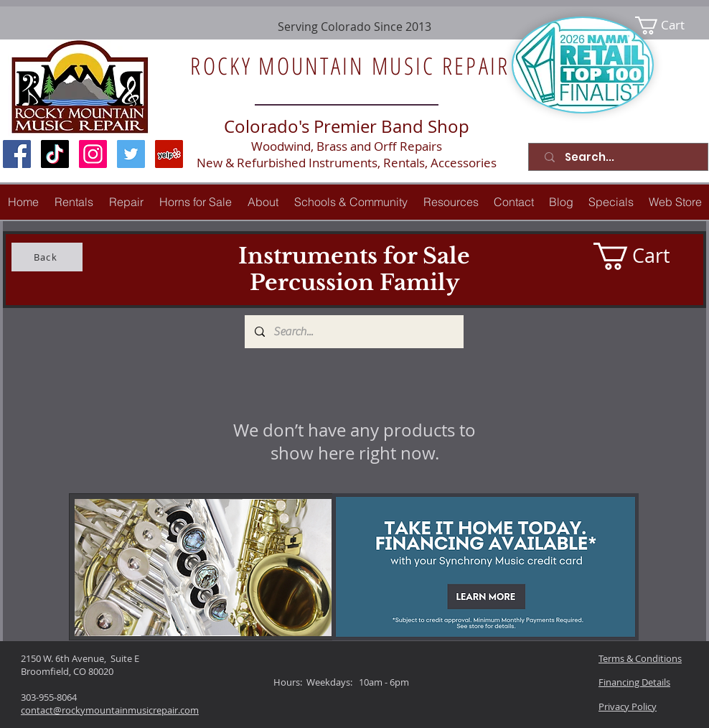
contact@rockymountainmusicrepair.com (110, 710)
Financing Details (634, 682)
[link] (669, 25)
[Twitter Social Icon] (131, 154)
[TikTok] (55, 154)
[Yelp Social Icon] (169, 154)
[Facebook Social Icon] (17, 154)
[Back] (47, 257)
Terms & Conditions (640, 658)
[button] (126, 202)
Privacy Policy (628, 706)
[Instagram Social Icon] (93, 154)
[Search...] (621, 157)
